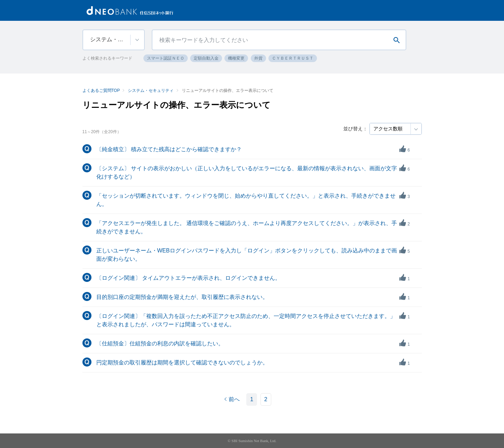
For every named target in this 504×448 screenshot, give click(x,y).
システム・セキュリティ (151, 91)
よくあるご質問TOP (101, 91)
